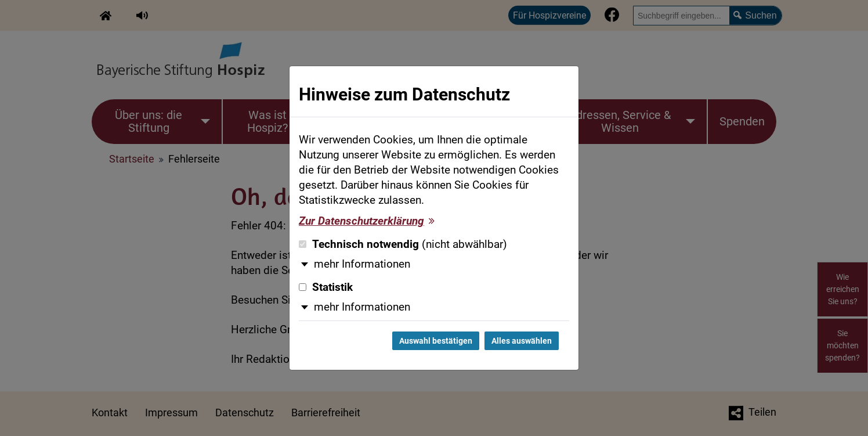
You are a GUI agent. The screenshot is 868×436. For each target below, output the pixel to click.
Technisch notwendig (403, 244)
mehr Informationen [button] (362, 264)
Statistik (326, 287)
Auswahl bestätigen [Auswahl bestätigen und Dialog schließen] (436, 341)
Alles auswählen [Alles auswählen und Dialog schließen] (522, 341)
